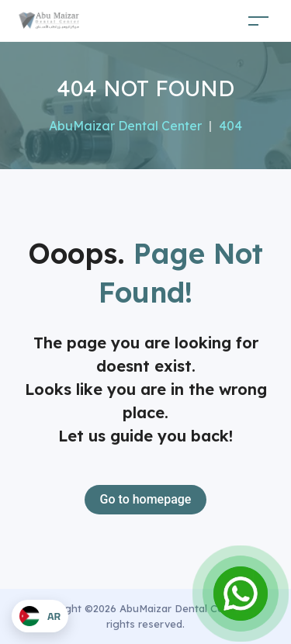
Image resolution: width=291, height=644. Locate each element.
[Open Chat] (241, 594)
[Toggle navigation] (258, 21)
